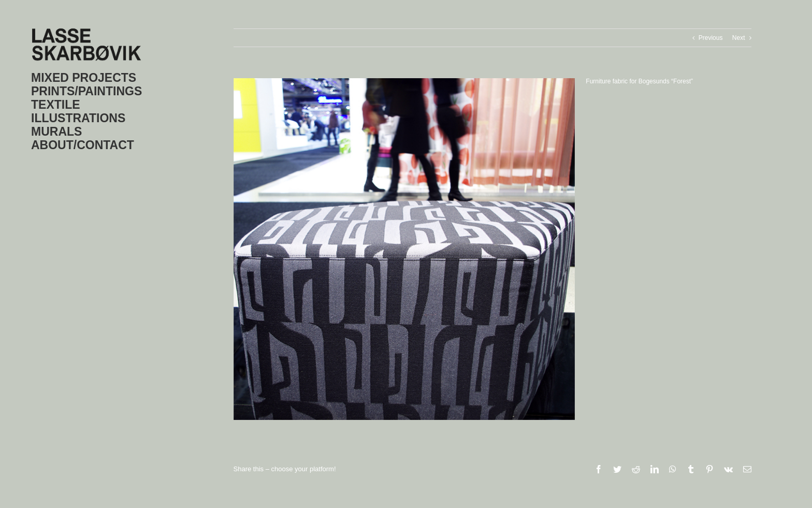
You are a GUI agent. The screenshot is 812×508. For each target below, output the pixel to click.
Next (739, 38)
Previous (711, 38)
